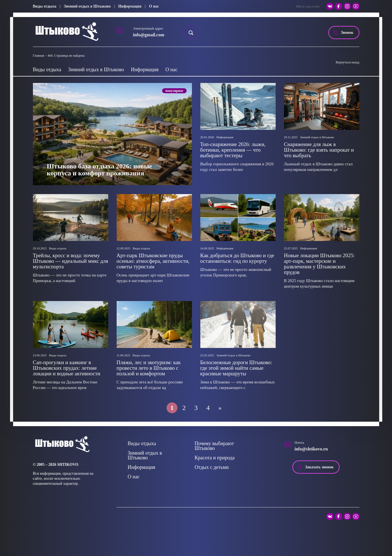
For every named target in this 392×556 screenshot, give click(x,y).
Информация (130, 6)
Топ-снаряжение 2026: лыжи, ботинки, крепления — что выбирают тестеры (233, 150)
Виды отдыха (45, 6)
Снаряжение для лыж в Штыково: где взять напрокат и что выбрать (319, 150)
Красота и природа (215, 458)
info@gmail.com (149, 35)
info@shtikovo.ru (311, 449)
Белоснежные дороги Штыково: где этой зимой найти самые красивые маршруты (236, 368)
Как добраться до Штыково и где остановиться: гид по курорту (237, 258)
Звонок (347, 33)
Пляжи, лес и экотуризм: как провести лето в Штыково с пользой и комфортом (149, 368)
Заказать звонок (319, 467)
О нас (154, 6)
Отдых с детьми (212, 467)
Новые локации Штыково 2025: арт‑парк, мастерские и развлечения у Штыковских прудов (319, 264)
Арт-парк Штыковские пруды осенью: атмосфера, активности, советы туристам (153, 261)
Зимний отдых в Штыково (87, 6)
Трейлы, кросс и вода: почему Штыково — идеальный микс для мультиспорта (71, 261)
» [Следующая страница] (220, 408)
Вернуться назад (347, 62)
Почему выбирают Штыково (214, 446)
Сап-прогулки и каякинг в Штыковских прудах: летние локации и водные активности (67, 368)
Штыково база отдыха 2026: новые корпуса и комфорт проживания (100, 170)
